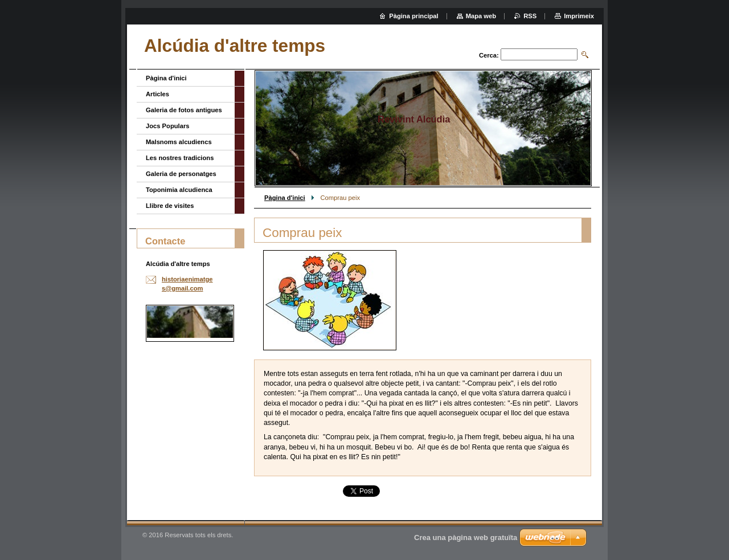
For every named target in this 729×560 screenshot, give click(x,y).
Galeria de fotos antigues (184, 110)
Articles (157, 94)
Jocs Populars (167, 126)
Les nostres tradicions (180, 158)
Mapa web (481, 16)
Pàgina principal (413, 16)
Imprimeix (579, 16)
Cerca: (489, 55)
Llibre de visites (170, 206)
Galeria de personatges (181, 174)
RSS (530, 16)
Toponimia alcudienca (179, 190)
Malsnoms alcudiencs (179, 142)
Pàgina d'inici (285, 198)
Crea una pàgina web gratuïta (466, 537)
